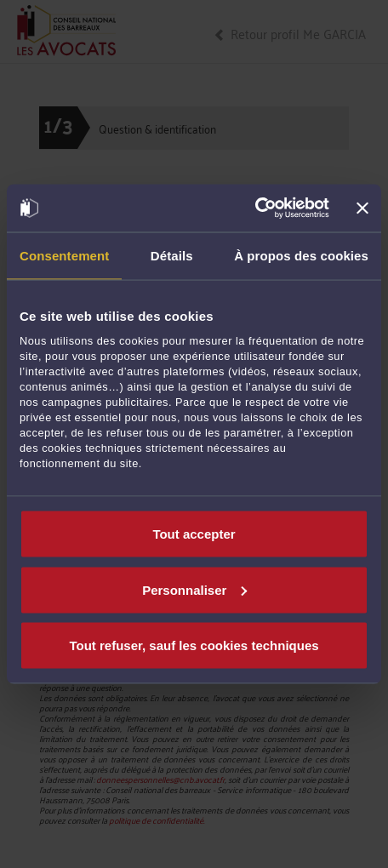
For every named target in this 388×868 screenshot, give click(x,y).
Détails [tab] (172, 255)
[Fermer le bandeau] (362, 208)
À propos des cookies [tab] (301, 255)
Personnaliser (194, 589)
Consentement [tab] (64, 255)
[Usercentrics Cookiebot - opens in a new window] (255, 208)
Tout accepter (194, 534)
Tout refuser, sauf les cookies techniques (194, 645)
